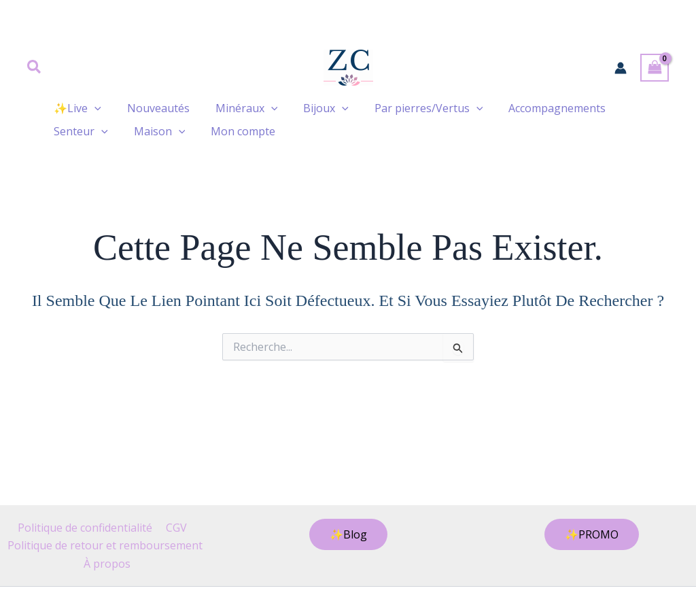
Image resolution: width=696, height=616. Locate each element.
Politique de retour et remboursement (105, 545)
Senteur (79, 131)
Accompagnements (535, 108)
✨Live (75, 108)
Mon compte (233, 131)
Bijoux (312, 108)
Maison (154, 131)
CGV (175, 528)
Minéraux (237, 108)
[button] (35, 68)
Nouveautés (152, 108)
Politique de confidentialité (86, 528)
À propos (108, 564)
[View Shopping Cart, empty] (655, 67)
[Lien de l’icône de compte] (621, 68)
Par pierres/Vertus (411, 108)
